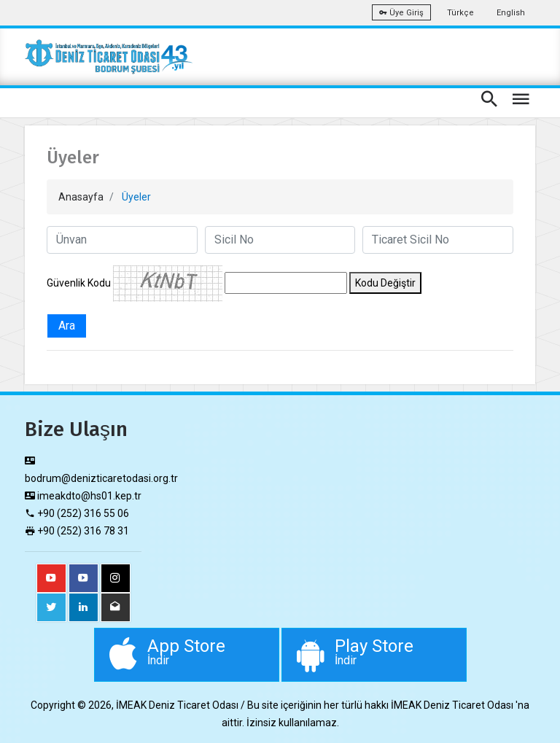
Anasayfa (81, 197)
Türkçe (460, 13)
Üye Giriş (401, 13)
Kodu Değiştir (385, 283)
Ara (67, 326)
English (511, 13)
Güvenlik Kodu (79, 283)
